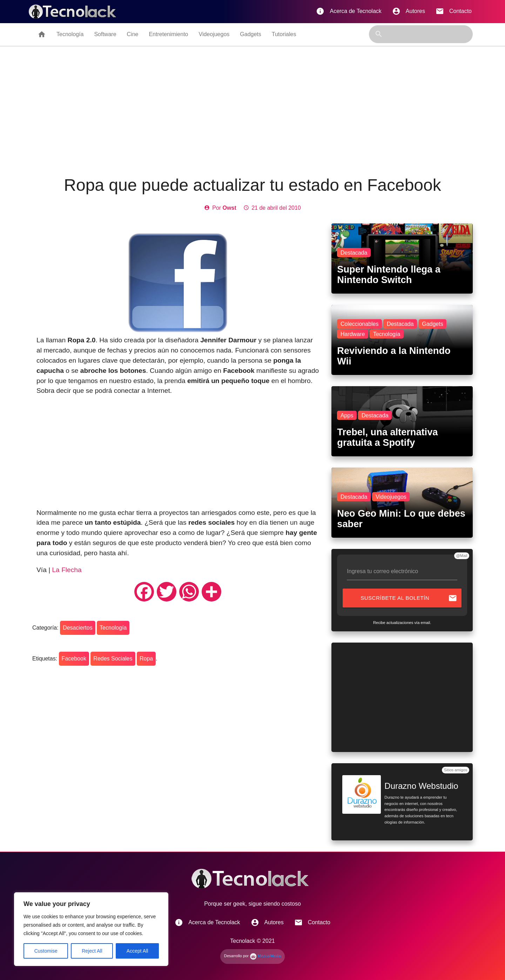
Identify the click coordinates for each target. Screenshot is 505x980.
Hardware (353, 334)
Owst (230, 208)
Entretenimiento (168, 34)
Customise (46, 951)
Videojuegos (214, 34)
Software (105, 34)
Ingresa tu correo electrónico (382, 571)
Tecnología (70, 34)
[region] (91, 929)
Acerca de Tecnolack (349, 11)
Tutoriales (284, 34)
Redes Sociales (113, 659)
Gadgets (250, 34)
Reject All (92, 951)
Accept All (137, 951)
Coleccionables (360, 324)
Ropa (146, 659)
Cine (133, 34)
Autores (409, 11)
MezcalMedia (265, 956)
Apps (347, 415)
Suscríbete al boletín (409, 598)
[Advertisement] (252, 111)
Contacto (454, 11)
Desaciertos (78, 628)
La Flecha (67, 570)
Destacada (354, 253)
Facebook (74, 659)
